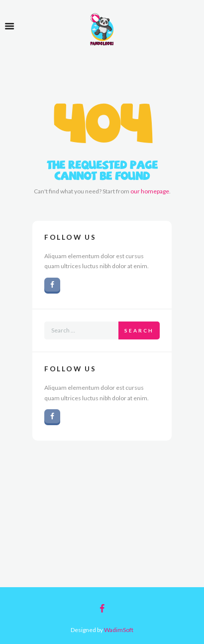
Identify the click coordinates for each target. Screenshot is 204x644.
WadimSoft (119, 630)
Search (139, 330)
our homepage (150, 191)
